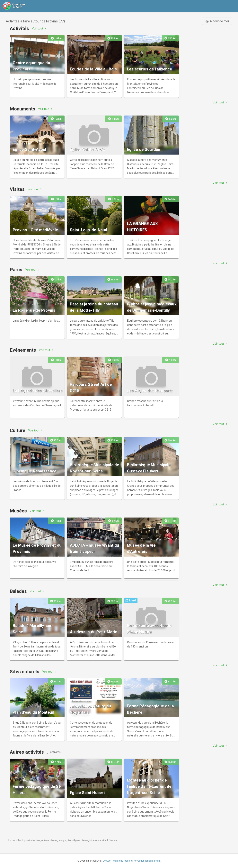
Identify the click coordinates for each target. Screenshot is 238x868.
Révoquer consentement (147, 861)
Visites (17, 189)
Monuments (22, 109)
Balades (18, 591)
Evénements (23, 350)
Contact (107, 861)
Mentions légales (122, 861)
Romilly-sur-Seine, (79, 840)
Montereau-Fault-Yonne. (104, 840)
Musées (18, 511)
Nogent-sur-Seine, (47, 840)
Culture (18, 430)
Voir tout (39, 28)
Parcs (16, 270)
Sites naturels (25, 672)
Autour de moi (217, 21)
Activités (19, 28)
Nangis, (63, 840)
